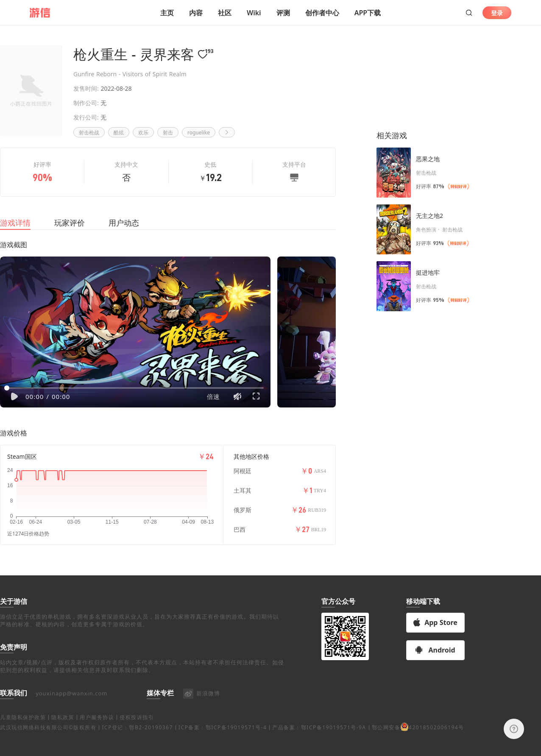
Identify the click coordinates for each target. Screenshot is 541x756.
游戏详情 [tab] (15, 227)
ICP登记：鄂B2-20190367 (137, 746)
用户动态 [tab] (124, 227)
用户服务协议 (97, 735)
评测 (283, 13)
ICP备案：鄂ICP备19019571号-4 (223, 746)
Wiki (254, 13)
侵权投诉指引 (137, 735)
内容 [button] (196, 13)
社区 (225, 13)
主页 (167, 13)
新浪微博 (201, 711)
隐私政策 (63, 735)
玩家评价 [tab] (70, 227)
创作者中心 (322, 13)
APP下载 (368, 13)
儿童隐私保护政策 (23, 735)
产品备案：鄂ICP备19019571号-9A (319, 746)
